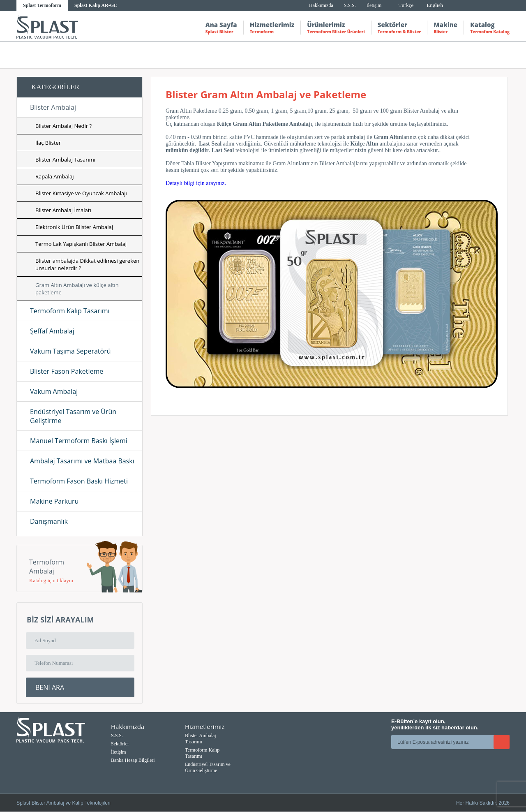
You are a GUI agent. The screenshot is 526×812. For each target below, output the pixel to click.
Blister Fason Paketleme (67, 371)
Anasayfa (315, 55)
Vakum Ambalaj (54, 391)
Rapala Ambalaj (55, 176)
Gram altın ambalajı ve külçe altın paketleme (459, 55)
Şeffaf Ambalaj (52, 331)
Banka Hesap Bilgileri (133, 760)
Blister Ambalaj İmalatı (63, 210)
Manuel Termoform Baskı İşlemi (79, 441)
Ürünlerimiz (336, 28)
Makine (445, 28)
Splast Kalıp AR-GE (96, 5)
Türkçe (406, 5)
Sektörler (399, 28)
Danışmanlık (49, 521)
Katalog (490, 28)
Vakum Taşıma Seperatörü (70, 351)
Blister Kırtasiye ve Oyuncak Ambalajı (81, 193)
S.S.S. (350, 5)
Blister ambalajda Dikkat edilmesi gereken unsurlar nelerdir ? (87, 264)
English (435, 5)
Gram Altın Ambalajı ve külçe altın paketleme (77, 289)
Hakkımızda (321, 5)
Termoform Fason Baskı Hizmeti (79, 481)
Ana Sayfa (221, 28)
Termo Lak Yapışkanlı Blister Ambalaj (81, 244)
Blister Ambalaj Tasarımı (65, 160)
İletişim (374, 5)
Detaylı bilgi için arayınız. (196, 183)
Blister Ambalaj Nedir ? (63, 126)
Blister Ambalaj (53, 107)
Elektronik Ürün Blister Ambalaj (74, 227)
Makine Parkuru (54, 501)
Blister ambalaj (387, 55)
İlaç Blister (48, 143)
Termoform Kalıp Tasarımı (70, 311)
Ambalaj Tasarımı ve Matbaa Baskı (82, 461)
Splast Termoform (42, 5)
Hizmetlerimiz (272, 28)
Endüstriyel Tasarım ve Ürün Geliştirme (73, 416)
